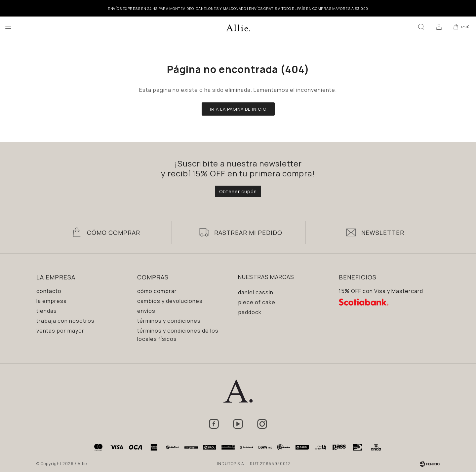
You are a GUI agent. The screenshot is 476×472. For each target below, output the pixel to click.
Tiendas (47, 311)
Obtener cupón (238, 191)
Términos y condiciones (169, 321)
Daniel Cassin (256, 292)
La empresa (52, 301)
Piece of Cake (257, 302)
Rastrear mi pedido (248, 233)
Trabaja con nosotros (65, 321)
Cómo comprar (157, 291)
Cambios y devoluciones (170, 301)
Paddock (250, 312)
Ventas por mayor (60, 331)
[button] (419, 26)
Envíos (146, 311)
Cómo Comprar (114, 233)
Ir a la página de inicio (238, 109)
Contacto (49, 291)
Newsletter (383, 233)
